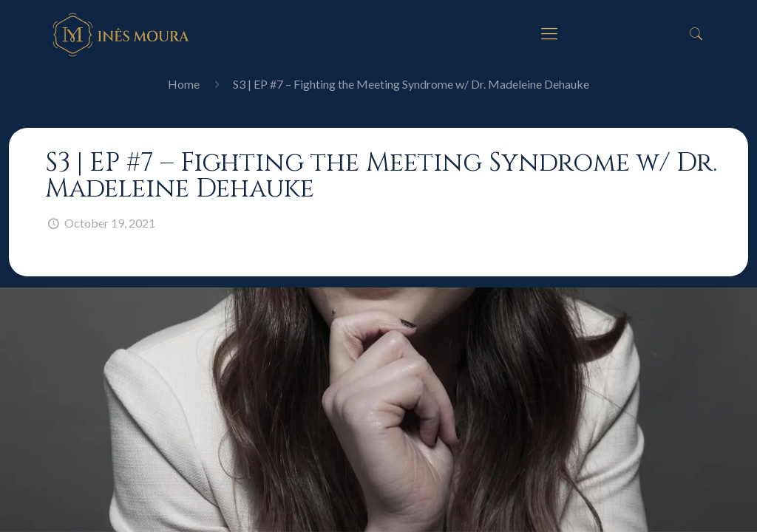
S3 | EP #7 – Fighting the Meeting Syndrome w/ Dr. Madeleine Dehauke (411, 84)
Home (184, 84)
